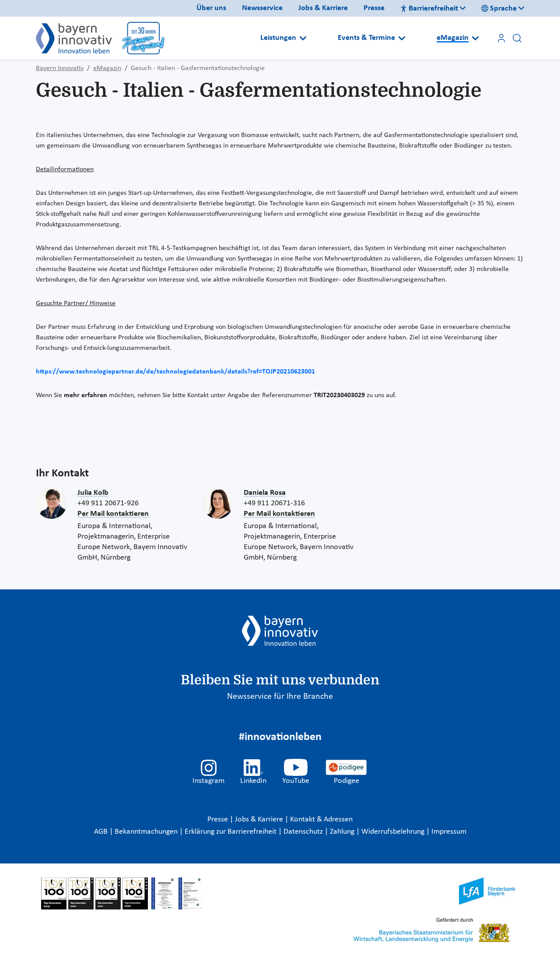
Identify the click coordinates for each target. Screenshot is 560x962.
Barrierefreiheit (429, 9)
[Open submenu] (303, 38)
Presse (374, 8)
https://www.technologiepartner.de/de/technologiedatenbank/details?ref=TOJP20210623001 (175, 372)
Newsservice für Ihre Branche (280, 697)
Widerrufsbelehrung (394, 832)
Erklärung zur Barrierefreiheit (231, 832)
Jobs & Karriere (323, 8)
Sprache (499, 9)
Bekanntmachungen (147, 832)
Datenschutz (304, 832)
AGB (102, 832)
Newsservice (262, 8)
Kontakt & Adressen (321, 819)
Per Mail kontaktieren (113, 514)
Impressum (449, 832)
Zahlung (343, 832)
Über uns (211, 8)
